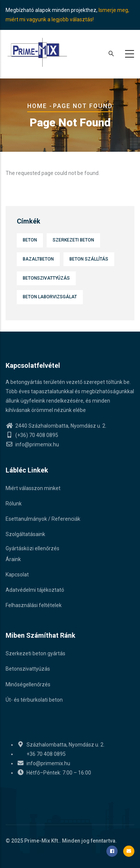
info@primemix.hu (32, 444)
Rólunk (14, 504)
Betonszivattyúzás (46, 278)
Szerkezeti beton (73, 240)
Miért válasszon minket (33, 488)
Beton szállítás (89, 259)
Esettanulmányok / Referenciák (43, 519)
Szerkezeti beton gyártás (35, 653)
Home (37, 106)
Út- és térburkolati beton (34, 700)
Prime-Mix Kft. (42, 841)
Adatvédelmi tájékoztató (35, 590)
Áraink (13, 559)
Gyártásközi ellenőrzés (32, 548)
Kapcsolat (17, 575)
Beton (30, 240)
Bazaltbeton (38, 259)
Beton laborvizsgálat (50, 297)
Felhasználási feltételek (34, 605)
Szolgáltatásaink (25, 534)
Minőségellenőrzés (28, 684)
